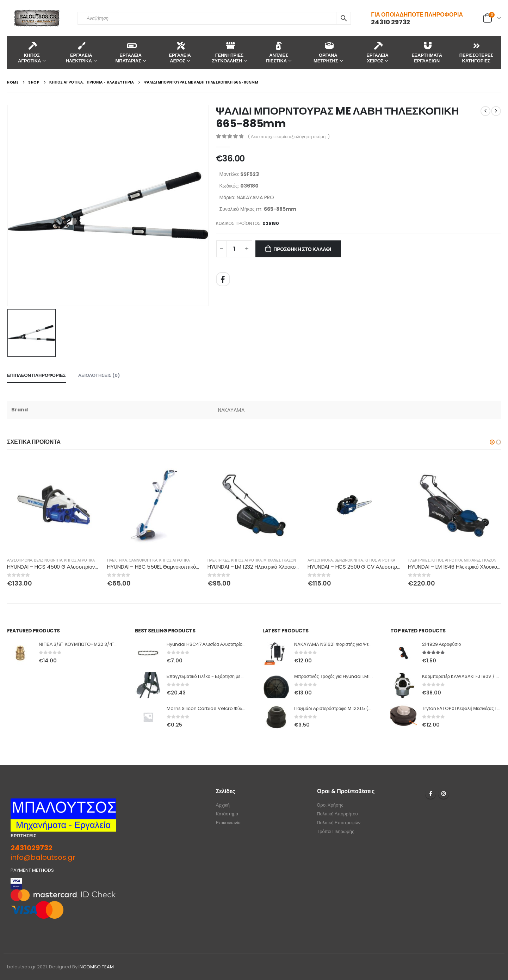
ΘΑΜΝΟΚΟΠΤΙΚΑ (143, 560)
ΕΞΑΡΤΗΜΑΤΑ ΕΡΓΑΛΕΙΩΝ (427, 52)
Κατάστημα (227, 814)
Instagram (444, 794)
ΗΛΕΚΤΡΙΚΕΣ (218, 560)
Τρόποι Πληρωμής (335, 831)
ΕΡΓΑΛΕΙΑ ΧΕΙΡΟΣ (377, 52)
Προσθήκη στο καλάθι (302, 249)
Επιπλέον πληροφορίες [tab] (36, 375)
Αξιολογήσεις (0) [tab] (99, 375)
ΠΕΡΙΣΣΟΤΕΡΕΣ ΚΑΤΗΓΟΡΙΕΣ (476, 52)
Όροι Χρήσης (330, 805)
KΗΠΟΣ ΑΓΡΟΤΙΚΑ (29, 52)
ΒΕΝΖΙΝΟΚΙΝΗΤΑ (48, 560)
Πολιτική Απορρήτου (337, 814)
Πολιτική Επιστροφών (339, 823)
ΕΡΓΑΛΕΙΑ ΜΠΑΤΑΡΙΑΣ (128, 52)
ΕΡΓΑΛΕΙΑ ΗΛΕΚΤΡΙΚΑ (79, 52)
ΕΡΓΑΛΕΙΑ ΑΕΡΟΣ (180, 52)
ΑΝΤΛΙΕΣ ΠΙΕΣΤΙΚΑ (277, 52)
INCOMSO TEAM (96, 967)
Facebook (223, 279)
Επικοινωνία (228, 823)
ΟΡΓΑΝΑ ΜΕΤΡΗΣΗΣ (326, 52)
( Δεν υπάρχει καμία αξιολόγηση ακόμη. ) (289, 137)
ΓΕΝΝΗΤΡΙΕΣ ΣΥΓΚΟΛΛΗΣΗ (228, 52)
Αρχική (223, 805)
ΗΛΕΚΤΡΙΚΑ (117, 560)
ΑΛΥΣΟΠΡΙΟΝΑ (20, 560)
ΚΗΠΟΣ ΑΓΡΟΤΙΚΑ (79, 560)
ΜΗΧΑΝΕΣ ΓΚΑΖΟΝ (280, 560)
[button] (492, 442)
